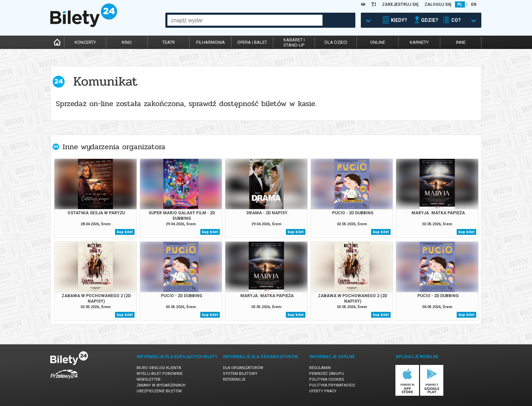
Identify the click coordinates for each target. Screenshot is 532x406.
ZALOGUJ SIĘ (438, 4)
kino (127, 42)
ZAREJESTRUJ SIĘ (400, 4)
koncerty (85, 42)
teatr (169, 42)
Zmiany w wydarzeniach (161, 385)
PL (460, 4)
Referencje (234, 379)
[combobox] (245, 20)
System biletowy (240, 374)
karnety (419, 42)
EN (474, 4)
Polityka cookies (327, 379)
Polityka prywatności (332, 385)
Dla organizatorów (243, 368)
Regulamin (320, 368)
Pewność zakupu (327, 374)
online (378, 42)
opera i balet (252, 42)
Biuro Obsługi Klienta (159, 368)
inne (461, 42)
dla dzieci (336, 42)
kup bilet (125, 232)
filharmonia (211, 42)
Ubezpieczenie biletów (159, 391)
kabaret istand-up (294, 42)
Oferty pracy (323, 391)
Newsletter (149, 379)
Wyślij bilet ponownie (160, 374)
